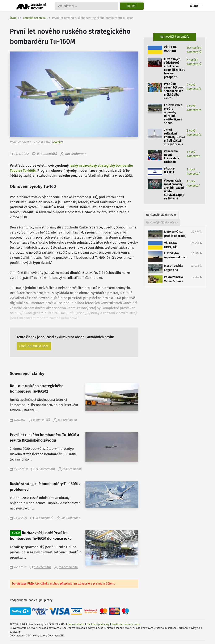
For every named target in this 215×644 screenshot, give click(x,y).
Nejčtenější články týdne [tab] (161, 215)
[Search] (87, 6)
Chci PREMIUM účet (34, 346)
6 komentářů (42, 420)
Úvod (13, 18)
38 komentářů (44, 518)
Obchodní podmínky (98, 624)
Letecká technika (34, 18)
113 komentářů (45, 469)
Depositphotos (76, 624)
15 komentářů (47, 154)
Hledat (132, 6)
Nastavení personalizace (126, 624)
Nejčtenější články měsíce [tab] (162, 222)
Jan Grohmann (76, 154)
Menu (196, 6)
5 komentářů (42, 567)
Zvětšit (57, 142)
